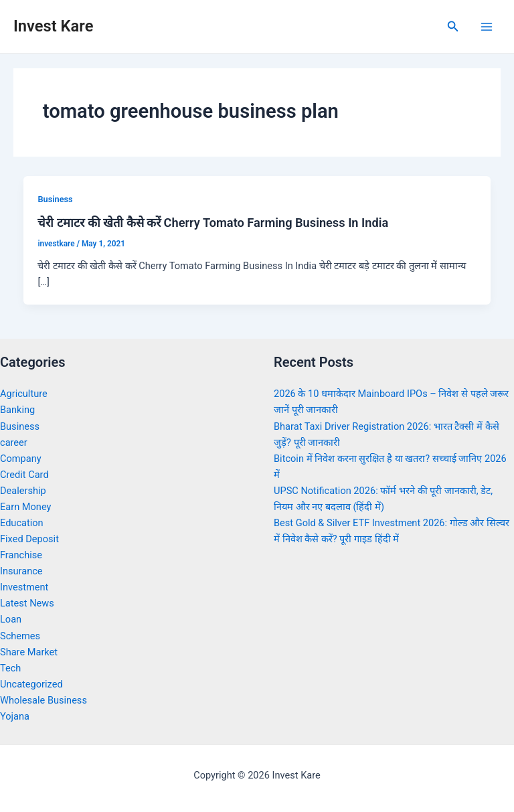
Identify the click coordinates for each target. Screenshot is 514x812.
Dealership (23, 491)
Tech (10, 668)
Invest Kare (53, 26)
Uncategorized (31, 684)
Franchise (21, 555)
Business (55, 199)
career (14, 442)
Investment (24, 587)
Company (21, 459)
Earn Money (25, 507)
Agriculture (24, 394)
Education (22, 523)
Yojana (15, 716)
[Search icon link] (453, 26)
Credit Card (24, 475)
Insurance (21, 571)
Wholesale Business (44, 700)
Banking (17, 410)
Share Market (29, 652)
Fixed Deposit (29, 539)
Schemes (20, 636)
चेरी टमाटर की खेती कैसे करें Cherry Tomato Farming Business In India (213, 223)
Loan (11, 619)
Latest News (27, 603)
